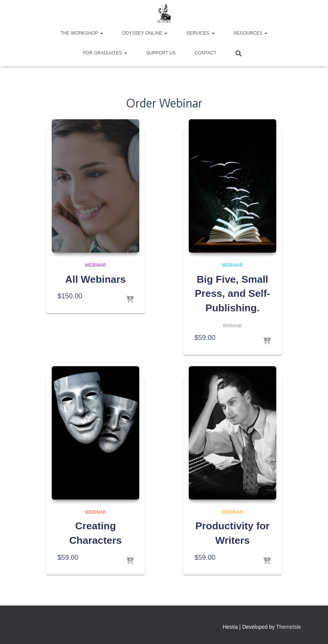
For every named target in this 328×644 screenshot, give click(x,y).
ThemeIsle (289, 627)
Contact (206, 53)
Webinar (96, 265)
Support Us (161, 53)
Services (201, 33)
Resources (251, 33)
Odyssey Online (145, 33)
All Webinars (95, 279)
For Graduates (105, 53)
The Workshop (82, 33)
